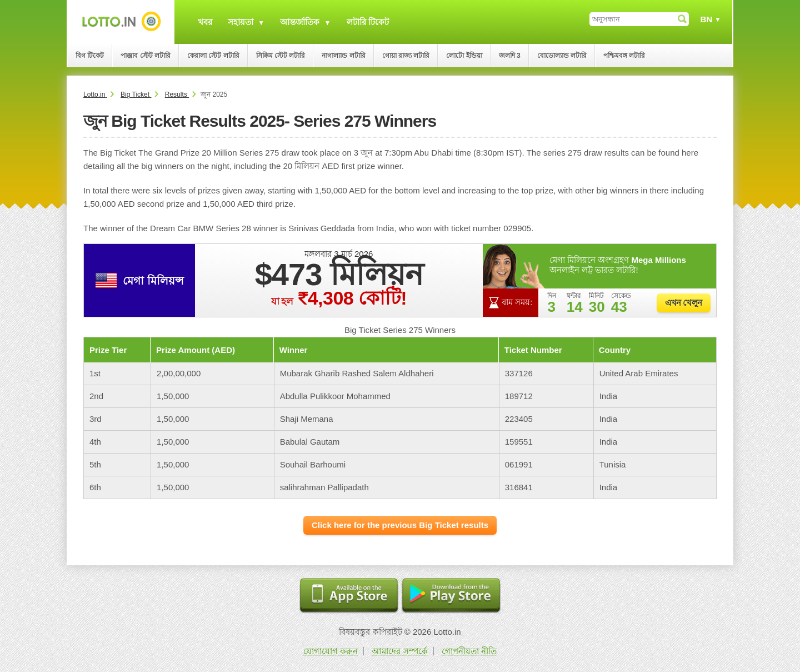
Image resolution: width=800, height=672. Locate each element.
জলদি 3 (510, 56)
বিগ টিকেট (90, 56)
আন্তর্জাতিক (300, 22)
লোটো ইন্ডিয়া (464, 56)
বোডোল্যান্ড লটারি (562, 56)
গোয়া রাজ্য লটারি (406, 56)
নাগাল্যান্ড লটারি (343, 56)
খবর (205, 22)
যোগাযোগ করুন (331, 651)
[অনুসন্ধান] (639, 19)
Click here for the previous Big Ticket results (400, 525)
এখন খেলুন (684, 303)
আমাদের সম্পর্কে (399, 651)
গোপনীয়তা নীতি (469, 651)
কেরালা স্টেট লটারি (213, 56)
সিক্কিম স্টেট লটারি (281, 56)
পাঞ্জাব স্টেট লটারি (146, 56)
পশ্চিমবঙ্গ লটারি (624, 56)
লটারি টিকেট (368, 22)
